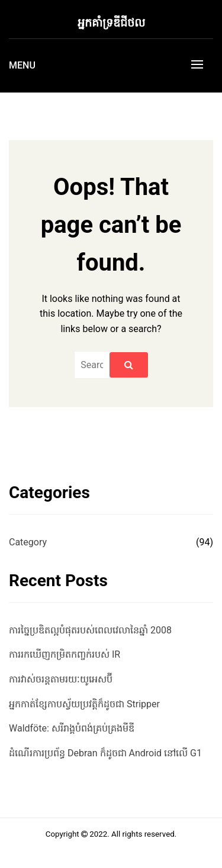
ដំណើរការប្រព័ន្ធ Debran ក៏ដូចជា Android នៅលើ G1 (105, 753)
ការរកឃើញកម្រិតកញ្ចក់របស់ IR (65, 654)
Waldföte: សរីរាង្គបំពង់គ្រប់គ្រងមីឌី (72, 728)
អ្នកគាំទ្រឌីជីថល (111, 23)
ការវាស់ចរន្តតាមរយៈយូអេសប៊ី (61, 679)
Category (28, 542)
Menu (22, 65)
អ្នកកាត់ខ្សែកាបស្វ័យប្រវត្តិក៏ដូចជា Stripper (84, 704)
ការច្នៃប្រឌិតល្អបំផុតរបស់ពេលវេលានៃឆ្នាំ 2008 (90, 630)
